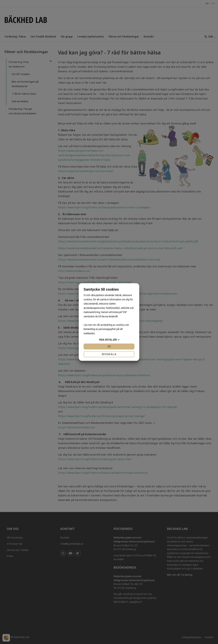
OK (109, 346)
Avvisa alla (109, 354)
